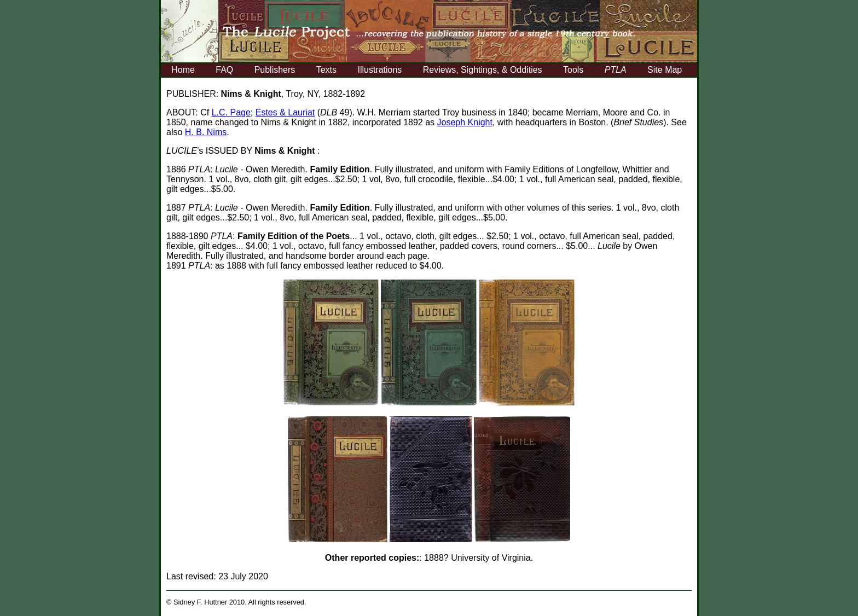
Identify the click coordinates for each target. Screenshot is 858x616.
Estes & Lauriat (285, 112)
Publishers (275, 70)
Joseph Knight (465, 122)
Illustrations (379, 70)
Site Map (665, 70)
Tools (573, 70)
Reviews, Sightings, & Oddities (483, 70)
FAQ (224, 70)
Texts (326, 70)
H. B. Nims (206, 132)
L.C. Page (231, 112)
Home (183, 70)
